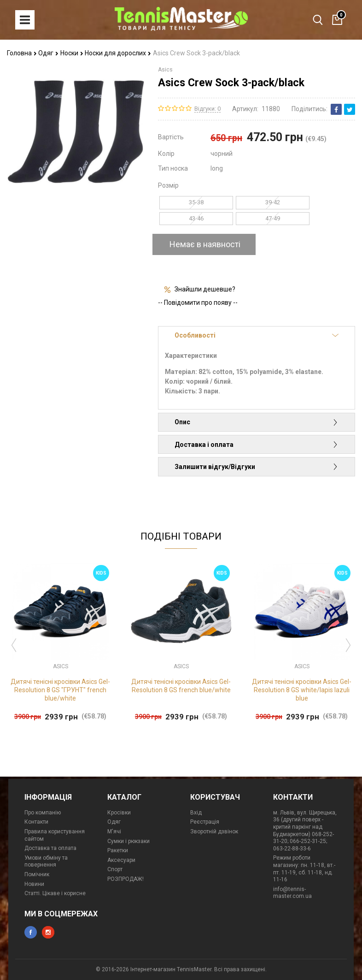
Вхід (196, 813)
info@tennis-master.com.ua (292, 893)
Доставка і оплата (257, 445)
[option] (60, 643)
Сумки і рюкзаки (128, 841)
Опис (257, 422)
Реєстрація (205, 822)
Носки (72, 53)
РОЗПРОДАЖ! (126, 879)
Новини (34, 884)
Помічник (37, 874)
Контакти (36, 822)
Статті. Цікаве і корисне (55, 893)
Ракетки (118, 850)
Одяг (48, 53)
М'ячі (114, 832)
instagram (48, 932)
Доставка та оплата (50, 848)
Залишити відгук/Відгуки (257, 467)
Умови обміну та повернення (46, 861)
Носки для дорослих (118, 53)
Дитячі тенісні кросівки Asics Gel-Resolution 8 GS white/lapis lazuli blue (302, 690)
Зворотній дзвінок (214, 832)
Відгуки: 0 (207, 109)
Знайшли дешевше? (205, 289)
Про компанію (43, 813)
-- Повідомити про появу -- (198, 303)
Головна (22, 53)
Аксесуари (121, 860)
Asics (165, 70)
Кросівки (119, 813)
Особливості (257, 335)
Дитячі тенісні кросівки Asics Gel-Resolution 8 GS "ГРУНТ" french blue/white (60, 690)
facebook (31, 932)
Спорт (115, 869)
